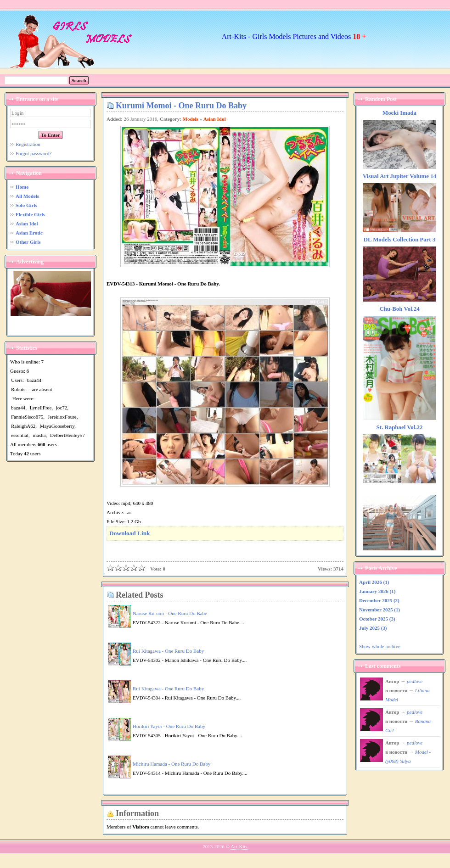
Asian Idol (215, 119)
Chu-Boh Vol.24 (399, 309)
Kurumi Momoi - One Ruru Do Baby (181, 106)
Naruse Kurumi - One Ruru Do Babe (170, 613)
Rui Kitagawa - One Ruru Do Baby (168, 651)
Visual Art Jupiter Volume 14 (399, 176)
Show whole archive (380, 646)
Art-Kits (239, 846)
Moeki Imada (399, 113)
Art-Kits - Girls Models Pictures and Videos (294, 36)
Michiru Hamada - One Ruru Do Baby (172, 764)
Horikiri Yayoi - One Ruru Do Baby (169, 726)
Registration (28, 144)
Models (191, 119)
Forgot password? (34, 153)
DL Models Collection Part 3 (399, 240)
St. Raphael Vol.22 (400, 427)
